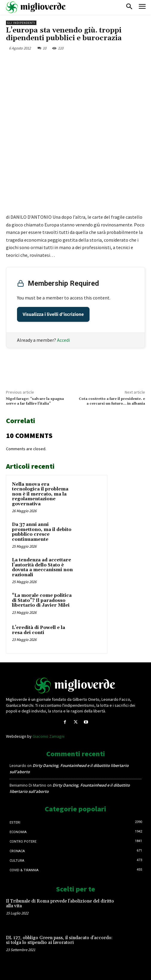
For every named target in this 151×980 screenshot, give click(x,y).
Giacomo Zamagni (48, 736)
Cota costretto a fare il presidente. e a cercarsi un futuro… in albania (112, 401)
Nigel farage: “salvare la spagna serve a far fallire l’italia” (35, 401)
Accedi (63, 340)
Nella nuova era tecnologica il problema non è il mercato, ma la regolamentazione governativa (40, 494)
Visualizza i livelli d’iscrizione (53, 314)
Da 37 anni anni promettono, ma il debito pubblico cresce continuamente (42, 532)
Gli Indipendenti (21, 23)
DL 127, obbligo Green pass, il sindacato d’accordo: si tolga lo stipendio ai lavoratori (59, 940)
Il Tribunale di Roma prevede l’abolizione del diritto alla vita (60, 904)
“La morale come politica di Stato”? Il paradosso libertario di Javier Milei (42, 600)
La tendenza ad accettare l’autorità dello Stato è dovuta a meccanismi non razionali (42, 567)
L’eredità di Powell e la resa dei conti (38, 630)
